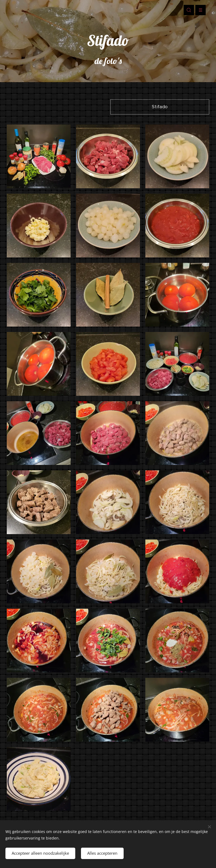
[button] (189, 10)
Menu (199, 10)
